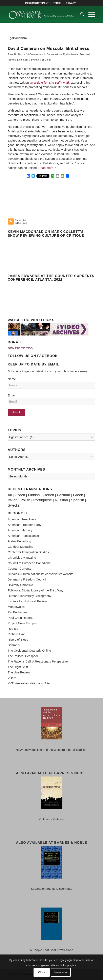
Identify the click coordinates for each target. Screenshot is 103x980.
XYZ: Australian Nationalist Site (29, 683)
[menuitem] (37, 3)
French (48, 495)
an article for (49, 83)
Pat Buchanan (17, 612)
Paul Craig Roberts (20, 618)
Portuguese (43, 500)
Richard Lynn (17, 634)
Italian (13, 500)
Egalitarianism (71, 54)
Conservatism (54, 54)
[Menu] (90, 14)
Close (42, 972)
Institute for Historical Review (27, 601)
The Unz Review (19, 672)
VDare (12, 678)
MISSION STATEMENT (37, 3)
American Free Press (22, 519)
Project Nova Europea (23, 623)
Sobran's (14, 645)
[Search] (80, 14)
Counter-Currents (19, 568)
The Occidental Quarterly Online (29, 650)
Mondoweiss (16, 607)
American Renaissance (23, 536)
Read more (48, 168)
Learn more (61, 972)
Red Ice (13, 629)
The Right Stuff (18, 667)
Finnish (34, 495)
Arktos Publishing (19, 541)
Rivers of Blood (18, 640)
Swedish (15, 505)
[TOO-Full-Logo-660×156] (43, 14)
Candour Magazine (20, 547)
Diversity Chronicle (20, 585)
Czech (20, 495)
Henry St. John (42, 60)
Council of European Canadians (29, 563)
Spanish (77, 500)
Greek (78, 495)
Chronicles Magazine (22, 558)
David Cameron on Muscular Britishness (48, 48)
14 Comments (34, 54)
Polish (25, 500)
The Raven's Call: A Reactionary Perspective (38, 661)
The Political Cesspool (23, 656)
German (64, 495)
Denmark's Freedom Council (27, 579)
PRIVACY (71, 3)
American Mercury (20, 530)
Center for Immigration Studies (28, 552)
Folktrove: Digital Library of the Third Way (35, 590)
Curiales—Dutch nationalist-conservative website (40, 574)
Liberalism (23, 60)
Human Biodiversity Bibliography (29, 596)
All (10, 495)
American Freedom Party (25, 525)
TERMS (57, 3)
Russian (61, 500)
